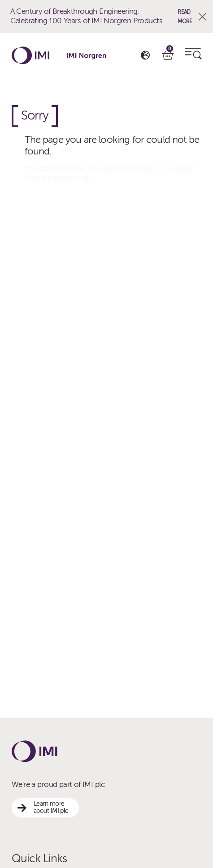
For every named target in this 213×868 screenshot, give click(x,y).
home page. (74, 178)
